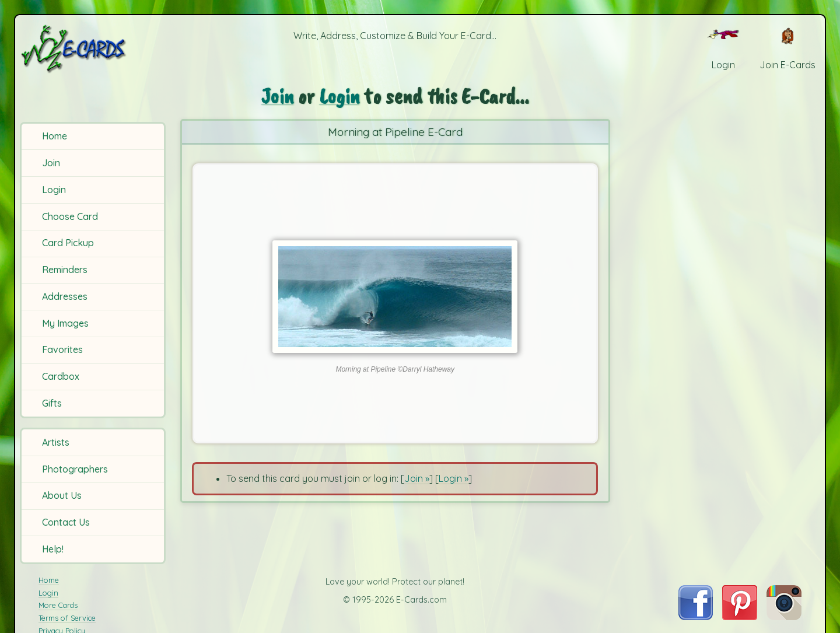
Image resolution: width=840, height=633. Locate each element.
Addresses (65, 296)
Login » (454, 478)
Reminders (65, 270)
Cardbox (61, 376)
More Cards (58, 605)
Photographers (75, 469)
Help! (53, 549)
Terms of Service (67, 618)
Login (54, 190)
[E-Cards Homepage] (93, 49)
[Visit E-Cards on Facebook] (696, 617)
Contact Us (66, 522)
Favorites (62, 349)
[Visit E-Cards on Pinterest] (740, 617)
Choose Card (70, 216)
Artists (56, 442)
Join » (417, 478)
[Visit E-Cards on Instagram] (784, 617)
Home (55, 136)
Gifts (52, 403)
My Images (65, 323)
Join (51, 163)
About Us (62, 495)
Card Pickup (68, 243)
